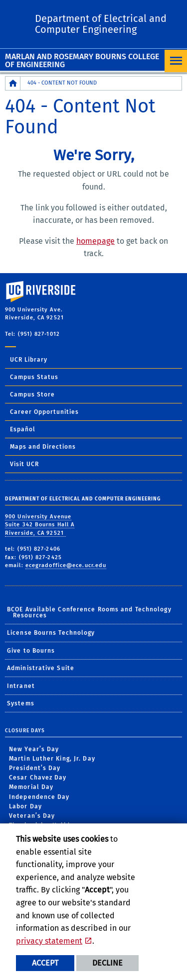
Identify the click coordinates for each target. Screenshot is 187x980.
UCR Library (29, 360)
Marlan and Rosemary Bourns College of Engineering (82, 60)
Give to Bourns (31, 651)
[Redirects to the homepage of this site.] (13, 83)
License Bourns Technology (51, 633)
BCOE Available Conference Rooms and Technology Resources (89, 612)
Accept (45, 963)
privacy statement (49, 941)
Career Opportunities (44, 412)
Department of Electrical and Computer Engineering (101, 24)
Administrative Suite (41, 668)
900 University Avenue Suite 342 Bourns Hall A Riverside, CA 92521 (40, 525)
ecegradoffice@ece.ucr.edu (66, 565)
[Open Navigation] (176, 61)
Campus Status (34, 377)
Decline (107, 963)
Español (23, 429)
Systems (21, 703)
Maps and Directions (43, 447)
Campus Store (32, 394)
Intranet (21, 686)
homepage (95, 241)
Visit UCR (24, 464)
